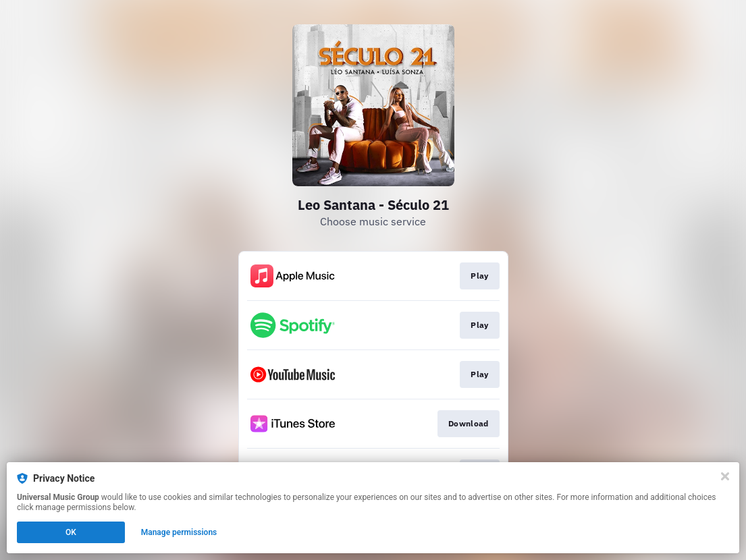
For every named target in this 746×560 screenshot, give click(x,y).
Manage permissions (179, 532)
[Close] (725, 476)
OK (71, 532)
